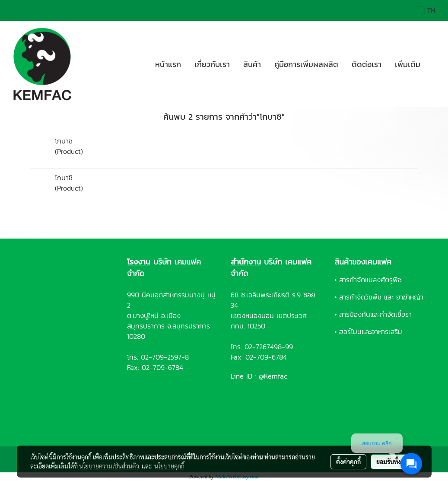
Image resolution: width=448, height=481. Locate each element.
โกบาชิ (64, 141)
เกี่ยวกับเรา (212, 64)
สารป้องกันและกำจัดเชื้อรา (375, 314)
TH (425, 10)
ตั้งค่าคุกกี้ (348, 462)
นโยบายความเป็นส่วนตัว (109, 466)
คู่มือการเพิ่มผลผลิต (306, 64)
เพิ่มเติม (408, 64)
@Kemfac (273, 376)
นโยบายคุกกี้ (169, 466)
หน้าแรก (168, 64)
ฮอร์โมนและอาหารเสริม (371, 331)
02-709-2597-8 (165, 357)
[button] (435, 64)
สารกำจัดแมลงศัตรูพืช (370, 280)
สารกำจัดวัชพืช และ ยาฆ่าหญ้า (381, 297)
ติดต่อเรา (367, 64)
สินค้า (252, 64)
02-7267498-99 (269, 347)
